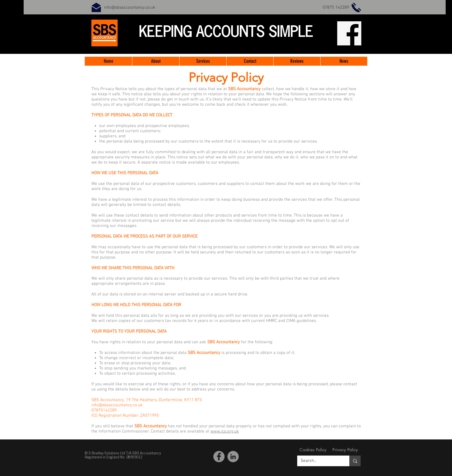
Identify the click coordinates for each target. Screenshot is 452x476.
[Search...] (319, 461)
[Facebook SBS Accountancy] (219, 457)
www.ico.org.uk (225, 431)
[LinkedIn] (233, 457)
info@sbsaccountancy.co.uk (130, 7)
